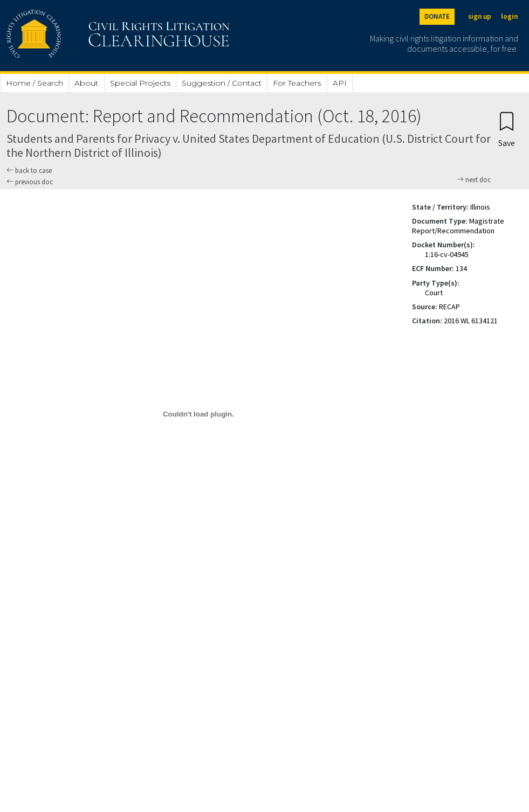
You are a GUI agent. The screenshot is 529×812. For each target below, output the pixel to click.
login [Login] (509, 16)
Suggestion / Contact (222, 83)
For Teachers (297, 83)
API (340, 83)
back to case (29, 171)
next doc (474, 180)
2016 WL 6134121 (471, 321)
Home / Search (35, 83)
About (86, 83)
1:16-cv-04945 (447, 254)
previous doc (30, 182)
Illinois (480, 207)
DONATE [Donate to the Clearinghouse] (437, 16)
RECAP (449, 307)
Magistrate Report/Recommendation (458, 226)
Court (434, 293)
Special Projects (140, 83)
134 (461, 268)
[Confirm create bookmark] (507, 129)
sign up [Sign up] (480, 16)
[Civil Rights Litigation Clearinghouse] (87, 36)
